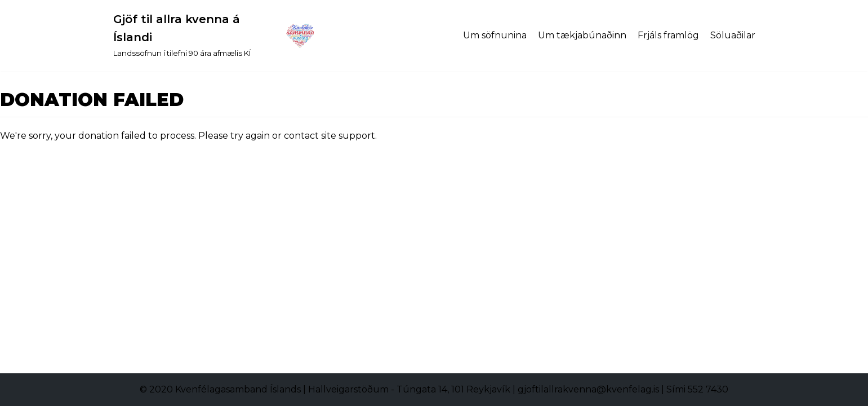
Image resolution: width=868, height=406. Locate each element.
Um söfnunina (495, 35)
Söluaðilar (733, 35)
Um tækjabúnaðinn (582, 35)
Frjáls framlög (668, 35)
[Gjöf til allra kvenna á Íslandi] (215, 36)
